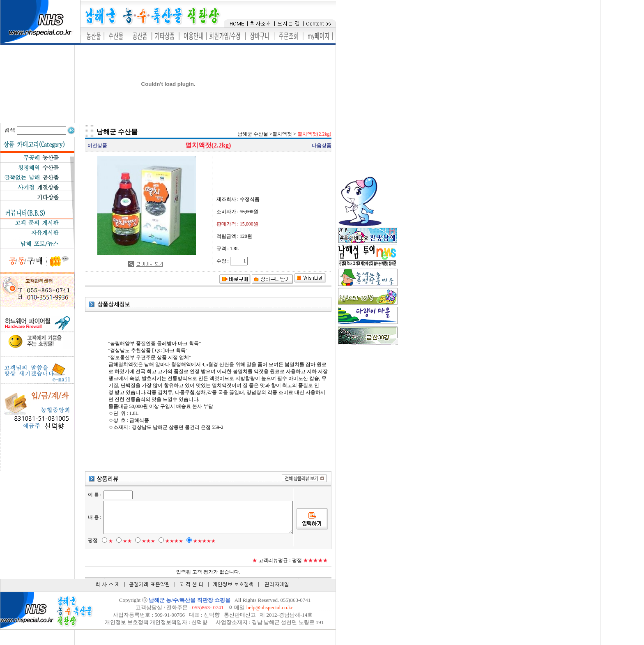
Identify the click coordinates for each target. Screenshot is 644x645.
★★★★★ (200, 555)
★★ (123, 555)
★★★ (144, 555)
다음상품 (322, 145)
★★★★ (170, 555)
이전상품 (97, 145)
